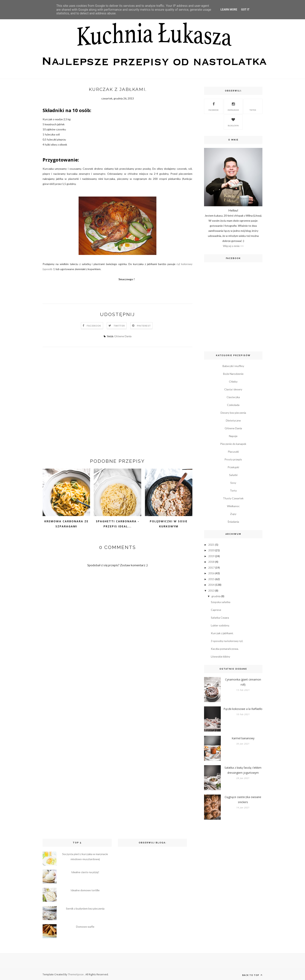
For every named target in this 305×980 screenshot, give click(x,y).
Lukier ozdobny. (220, 625)
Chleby (233, 382)
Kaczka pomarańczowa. (225, 649)
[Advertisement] (117, 400)
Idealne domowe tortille (85, 890)
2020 (211, 550)
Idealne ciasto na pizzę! (85, 872)
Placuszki (233, 452)
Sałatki (233, 475)
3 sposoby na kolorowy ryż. (227, 641)
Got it (245, 10)
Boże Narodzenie (233, 374)
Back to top (252, 975)
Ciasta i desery (233, 389)
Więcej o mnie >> (233, 246)
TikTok (253, 106)
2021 (211, 545)
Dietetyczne (233, 420)
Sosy (233, 483)
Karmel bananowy (243, 738)
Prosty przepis (233, 459)
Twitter (119, 326)
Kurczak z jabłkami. (222, 633)
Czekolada (233, 405)
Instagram (233, 106)
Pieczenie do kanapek (233, 444)
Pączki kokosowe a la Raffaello (243, 709)
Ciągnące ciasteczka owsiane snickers (243, 800)
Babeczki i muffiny (233, 366)
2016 (211, 573)
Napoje (233, 436)
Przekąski (233, 467)
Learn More (229, 10)
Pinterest (144, 326)
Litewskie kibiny (220, 656)
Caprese (216, 610)
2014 (211, 585)
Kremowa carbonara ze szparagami (66, 524)
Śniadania (233, 522)
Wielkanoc (233, 506)
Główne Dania (123, 336)
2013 (211, 591)
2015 (211, 579)
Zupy (233, 514)
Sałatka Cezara (220, 618)
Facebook (94, 326)
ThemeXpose (76, 974)
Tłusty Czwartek (233, 498)
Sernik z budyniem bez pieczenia (85, 908)
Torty (233, 490)
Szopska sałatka (221, 602)
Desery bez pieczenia (233, 413)
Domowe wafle (85, 927)
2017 (211, 568)
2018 (211, 562)
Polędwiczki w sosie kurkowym (169, 524)
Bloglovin (233, 122)
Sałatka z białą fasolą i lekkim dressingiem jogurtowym (243, 770)
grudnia (216, 596)
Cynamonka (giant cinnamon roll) (243, 682)
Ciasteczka (233, 397)
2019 (211, 556)
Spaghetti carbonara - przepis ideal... (118, 524)
